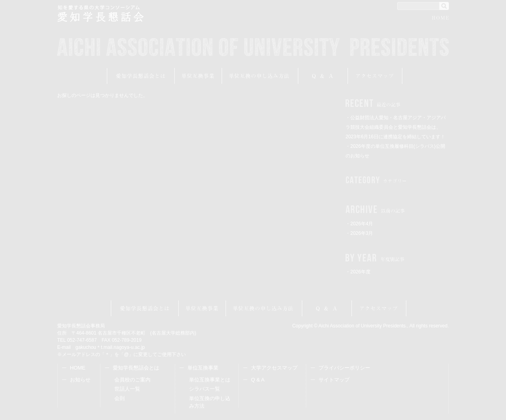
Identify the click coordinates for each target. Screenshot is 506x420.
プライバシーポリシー (344, 368)
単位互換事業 (198, 76)
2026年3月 (362, 233)
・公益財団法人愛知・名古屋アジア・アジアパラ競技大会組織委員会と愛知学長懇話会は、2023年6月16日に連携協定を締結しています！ (396, 127)
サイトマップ (334, 380)
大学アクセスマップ (274, 368)
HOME (440, 19)
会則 (120, 398)
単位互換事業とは (210, 380)
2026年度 (360, 272)
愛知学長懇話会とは (141, 76)
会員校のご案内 (132, 380)
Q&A (323, 76)
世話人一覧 (127, 389)
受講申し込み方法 (260, 76)
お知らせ (80, 380)
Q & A (258, 380)
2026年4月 (362, 224)
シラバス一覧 (205, 389)
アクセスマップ (375, 76)
